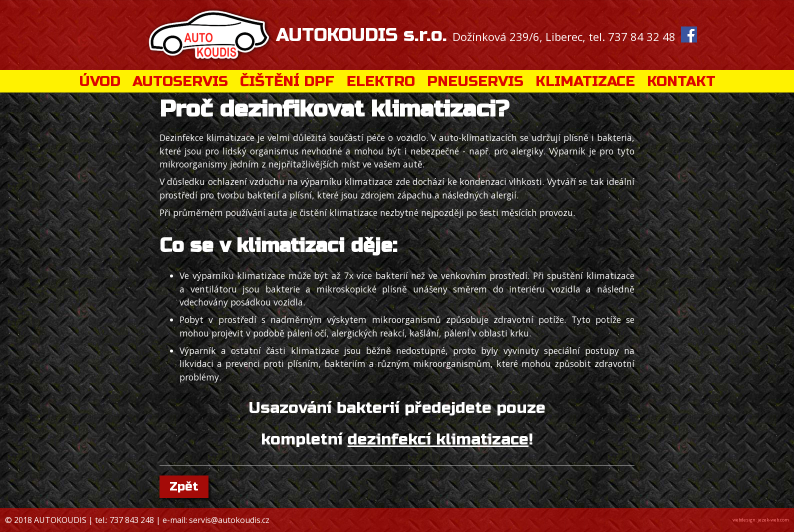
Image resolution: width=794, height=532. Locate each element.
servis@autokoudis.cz (229, 520)
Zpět (184, 486)
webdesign (744, 520)
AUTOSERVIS (180, 81)
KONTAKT (681, 81)
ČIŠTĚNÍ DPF (287, 81)
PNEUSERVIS (475, 81)
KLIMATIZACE (585, 81)
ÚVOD (100, 81)
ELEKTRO (381, 81)
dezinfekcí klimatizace (438, 439)
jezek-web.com (773, 520)
